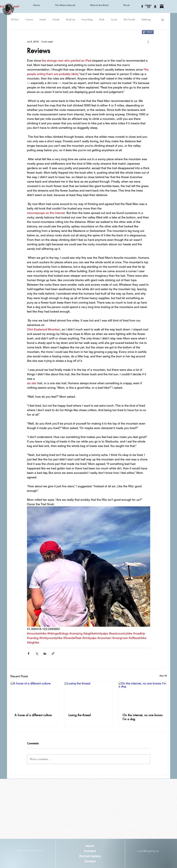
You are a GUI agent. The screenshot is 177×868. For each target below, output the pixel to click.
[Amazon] (155, 6)
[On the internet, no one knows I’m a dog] (143, 695)
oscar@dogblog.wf (148, 851)
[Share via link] (53, 653)
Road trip (71, 20)
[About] (90, 846)
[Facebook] (142, 6)
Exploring (146, 20)
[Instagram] (149, 6)
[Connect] (90, 851)
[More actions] (148, 42)
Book (102, 20)
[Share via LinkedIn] (45, 653)
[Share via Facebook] (29, 653)
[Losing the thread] (88, 695)
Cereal (114, 20)
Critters (29, 20)
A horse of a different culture (33, 715)
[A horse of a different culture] (35, 695)
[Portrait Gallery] (90, 856)
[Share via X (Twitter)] (37, 653)
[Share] (148, 32)
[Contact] (90, 861)
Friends (56, 20)
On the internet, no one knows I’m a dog (143, 717)
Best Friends (129, 20)
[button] (163, 20)
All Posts (15, 20)
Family (43, 20)
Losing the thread (80, 715)
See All (163, 676)
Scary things (87, 20)
